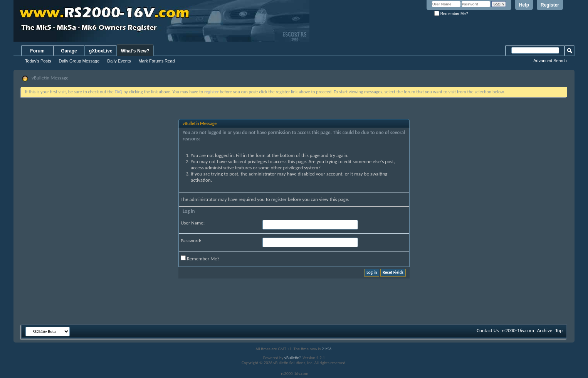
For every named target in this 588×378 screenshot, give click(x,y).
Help (524, 5)
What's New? (135, 51)
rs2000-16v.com (518, 330)
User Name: (193, 223)
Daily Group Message (79, 61)
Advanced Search (550, 61)
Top (559, 330)
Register (550, 5)
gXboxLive (101, 51)
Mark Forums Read (156, 61)
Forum (37, 51)
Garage (69, 51)
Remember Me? (451, 14)
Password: (191, 240)
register (279, 199)
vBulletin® (293, 358)
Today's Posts (38, 61)
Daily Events (119, 61)
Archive (545, 330)
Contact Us (488, 330)
